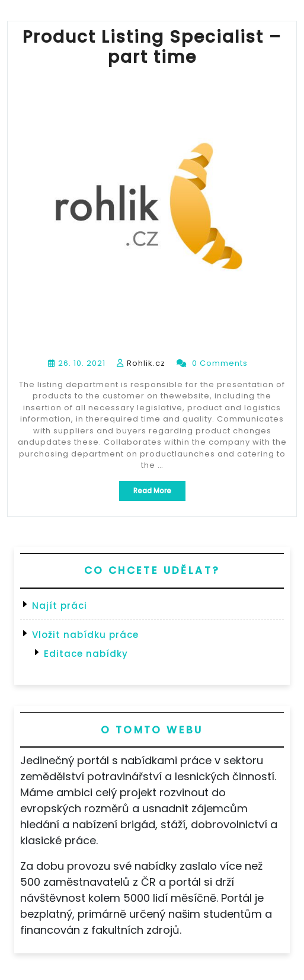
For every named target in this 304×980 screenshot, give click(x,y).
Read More (159, 493)
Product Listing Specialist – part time (152, 47)
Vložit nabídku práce (85, 635)
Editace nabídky (86, 654)
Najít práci (60, 606)
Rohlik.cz (146, 363)
